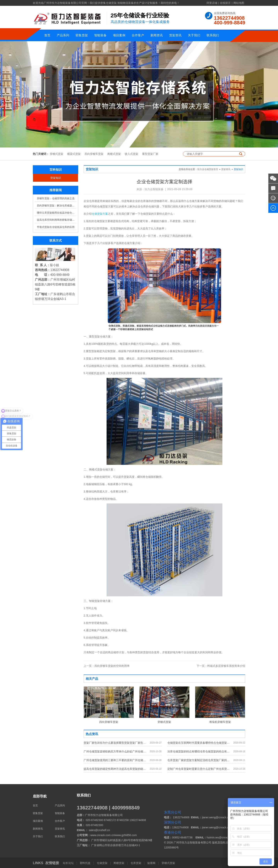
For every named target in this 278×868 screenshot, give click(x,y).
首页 (47, 35)
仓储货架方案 (100, 214)
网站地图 (239, 3)
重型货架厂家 (150, 154)
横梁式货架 (74, 154)
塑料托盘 (85, 863)
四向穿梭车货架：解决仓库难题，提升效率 (56, 206)
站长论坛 (69, 863)
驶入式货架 (131, 154)
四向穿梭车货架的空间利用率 (107, 666)
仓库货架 (136, 863)
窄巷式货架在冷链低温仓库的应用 (56, 227)
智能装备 (100, 35)
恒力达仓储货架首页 (208, 169)
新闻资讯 (157, 35)
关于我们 (194, 35)
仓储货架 (102, 863)
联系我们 (213, 35)
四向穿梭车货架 (94, 154)
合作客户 (138, 35)
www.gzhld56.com (126, 835)
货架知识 (56, 178)
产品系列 (63, 35)
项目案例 (119, 35)
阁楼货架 (119, 863)
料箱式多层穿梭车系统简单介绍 (221, 666)
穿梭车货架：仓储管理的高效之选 (56, 198)
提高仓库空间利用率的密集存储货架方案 (56, 220)
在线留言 (225, 3)
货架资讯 (175, 35)
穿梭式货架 (57, 154)
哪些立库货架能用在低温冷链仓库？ (56, 213)
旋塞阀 (151, 863)
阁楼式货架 (114, 154)
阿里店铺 (212, 3)
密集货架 (82, 35)
